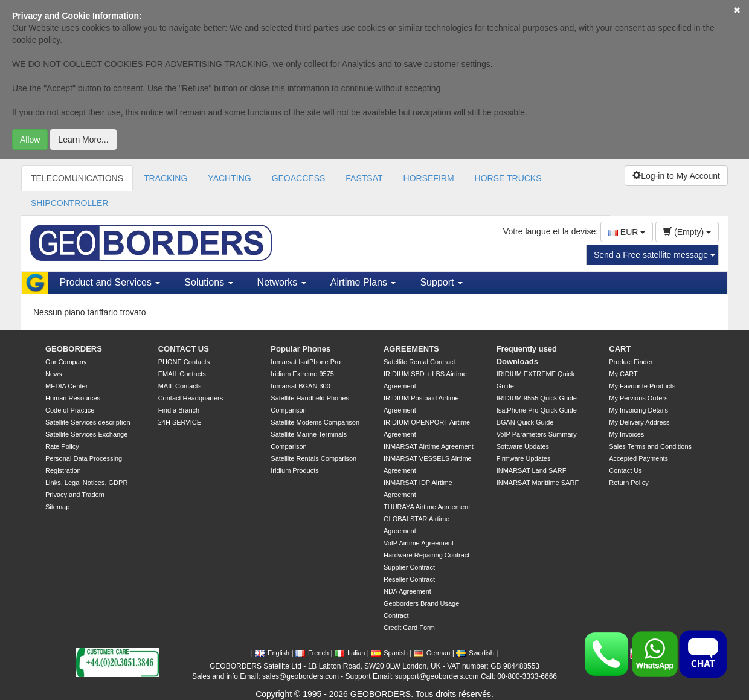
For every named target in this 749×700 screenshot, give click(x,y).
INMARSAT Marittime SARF (538, 483)
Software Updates (523, 446)
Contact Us (625, 470)
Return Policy (628, 483)
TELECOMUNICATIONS (77, 178)
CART (620, 349)
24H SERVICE (180, 422)
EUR (627, 232)
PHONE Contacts (184, 362)
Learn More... (83, 140)
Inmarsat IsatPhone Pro (306, 362)
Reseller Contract (409, 579)
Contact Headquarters (191, 398)
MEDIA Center (66, 386)
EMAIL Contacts (182, 374)
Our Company (66, 362)
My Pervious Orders (638, 398)
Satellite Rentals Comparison (313, 458)
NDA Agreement (407, 591)
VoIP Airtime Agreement (419, 543)
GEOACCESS (299, 178)
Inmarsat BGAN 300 (300, 386)
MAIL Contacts (180, 386)
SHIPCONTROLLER (69, 203)
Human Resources (73, 398)
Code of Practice (70, 410)
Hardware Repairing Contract (426, 555)
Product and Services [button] (110, 282)
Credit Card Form (409, 628)
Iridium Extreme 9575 (302, 374)
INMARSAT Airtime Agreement (429, 446)
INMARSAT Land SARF (532, 470)
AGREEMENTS (411, 349)
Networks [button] (282, 282)
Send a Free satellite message (654, 255)
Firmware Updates (524, 458)
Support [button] (441, 282)
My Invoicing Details (638, 410)
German (432, 653)
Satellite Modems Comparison (315, 422)
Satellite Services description (88, 422)
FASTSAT (364, 178)
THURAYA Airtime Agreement (427, 507)
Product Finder (631, 362)
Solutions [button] (208, 282)
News (54, 374)
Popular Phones (301, 349)
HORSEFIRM (429, 178)
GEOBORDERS (74, 349)
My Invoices (626, 434)
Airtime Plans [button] (363, 282)
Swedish (475, 653)
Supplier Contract (409, 567)
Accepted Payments (638, 458)
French (312, 653)
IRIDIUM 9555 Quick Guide (537, 398)
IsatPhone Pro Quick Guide (537, 410)
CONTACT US (184, 349)
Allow (30, 140)
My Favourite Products (642, 386)
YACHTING (229, 178)
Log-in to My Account (676, 176)
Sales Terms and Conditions (650, 446)
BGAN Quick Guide (525, 422)
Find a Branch (179, 410)
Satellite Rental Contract (420, 362)
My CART (623, 374)
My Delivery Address (639, 422)
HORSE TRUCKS (508, 178)
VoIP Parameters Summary (537, 434)
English (272, 653)
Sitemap (57, 507)
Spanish (389, 653)
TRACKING (166, 178)
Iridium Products (294, 470)
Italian (350, 653)
